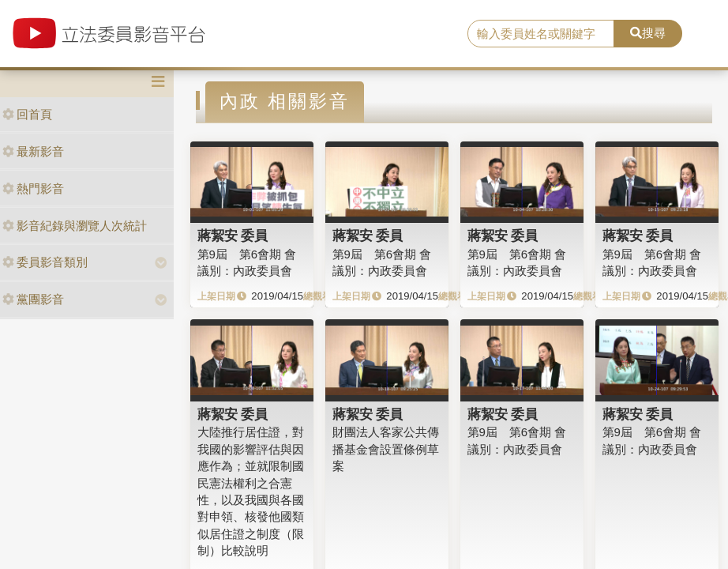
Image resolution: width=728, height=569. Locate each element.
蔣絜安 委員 (233, 236)
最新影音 (33, 151)
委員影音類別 (45, 262)
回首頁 (27, 114)
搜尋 (648, 33)
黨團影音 (33, 299)
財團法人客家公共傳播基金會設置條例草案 (386, 449)
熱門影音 (33, 188)
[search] (541, 34)
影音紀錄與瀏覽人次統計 (75, 226)
